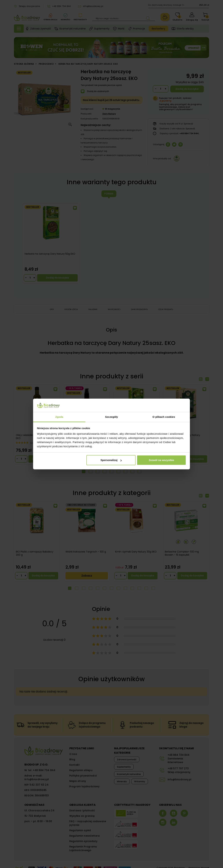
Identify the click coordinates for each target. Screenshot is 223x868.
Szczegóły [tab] (111, 417)
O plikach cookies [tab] (164, 417)
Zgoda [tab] (59, 417)
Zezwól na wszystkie (161, 460)
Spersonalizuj (111, 460)
